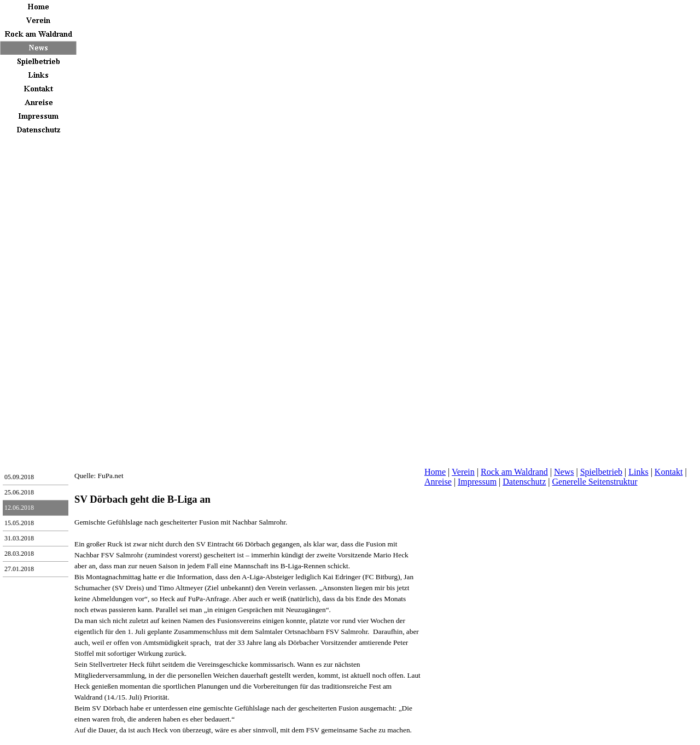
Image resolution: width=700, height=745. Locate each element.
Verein (463, 472)
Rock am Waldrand (514, 472)
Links (638, 472)
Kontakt (669, 472)
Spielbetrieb (601, 472)
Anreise (438, 482)
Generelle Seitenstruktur (595, 482)
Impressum (477, 482)
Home (435, 472)
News (564, 472)
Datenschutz (524, 482)
